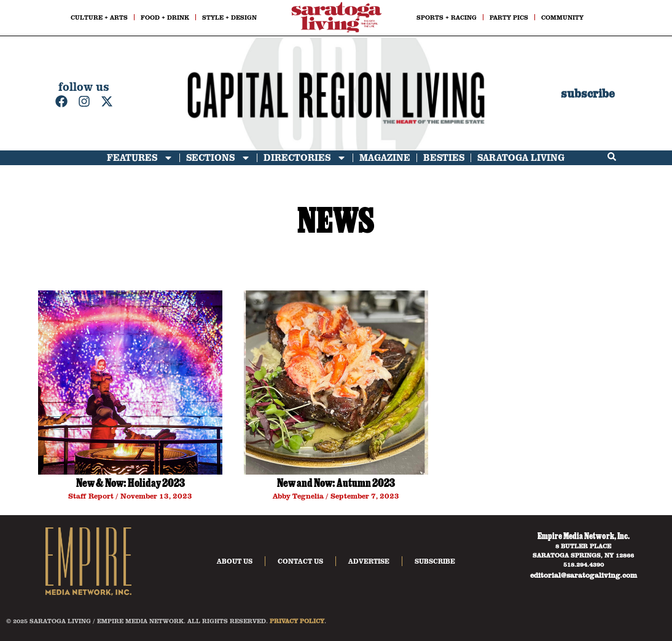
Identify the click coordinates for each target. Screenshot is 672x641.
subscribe (588, 94)
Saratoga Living (521, 157)
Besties (444, 157)
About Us (235, 561)
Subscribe (435, 561)
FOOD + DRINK (165, 17)
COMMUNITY (562, 17)
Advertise (369, 561)
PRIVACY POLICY (297, 621)
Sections (218, 158)
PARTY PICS (509, 17)
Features (140, 158)
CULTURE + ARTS (99, 17)
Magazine (385, 157)
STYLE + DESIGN (229, 17)
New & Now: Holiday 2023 (131, 484)
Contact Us (300, 561)
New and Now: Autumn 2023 (336, 484)
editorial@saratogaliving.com (584, 575)
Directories (305, 158)
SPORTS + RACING (447, 17)
